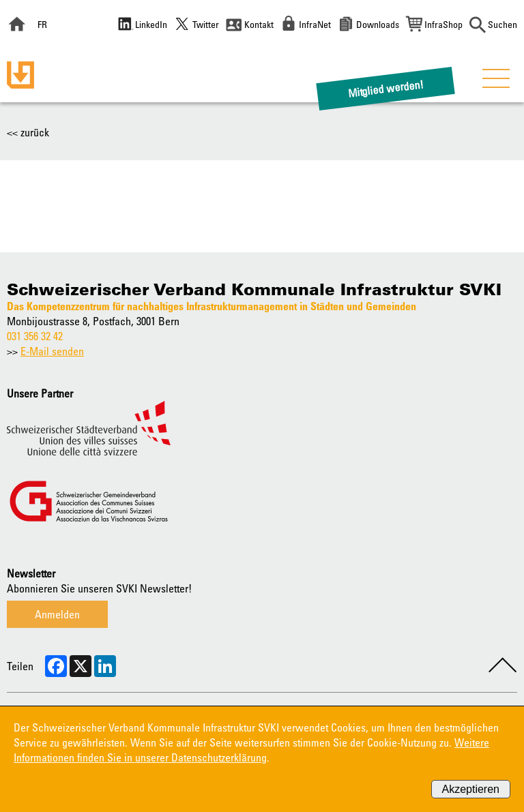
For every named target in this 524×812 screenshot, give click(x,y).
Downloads (378, 24)
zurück (35, 132)
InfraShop (443, 24)
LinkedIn (151, 24)
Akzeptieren (471, 789)
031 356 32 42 (35, 336)
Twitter (206, 24)
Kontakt (259, 24)
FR (42, 24)
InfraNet (315, 24)
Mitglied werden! (386, 88)
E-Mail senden (52, 351)
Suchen (503, 24)
